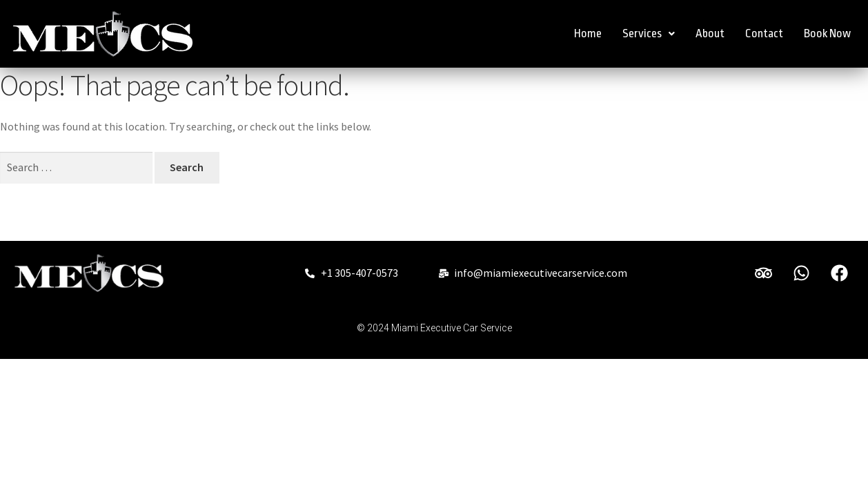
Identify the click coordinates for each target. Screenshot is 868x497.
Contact (764, 33)
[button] (649, 34)
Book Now (827, 33)
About (710, 33)
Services (649, 33)
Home (588, 33)
